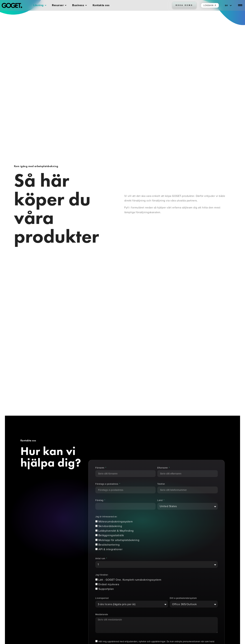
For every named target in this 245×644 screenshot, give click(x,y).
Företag (100, 507)
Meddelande (102, 621)
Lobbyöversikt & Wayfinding (116, 538)
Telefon (161, 491)
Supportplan (106, 596)
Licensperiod (102, 605)
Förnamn (100, 475)
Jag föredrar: (102, 582)
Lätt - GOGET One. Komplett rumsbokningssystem (130, 587)
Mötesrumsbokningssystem (116, 528)
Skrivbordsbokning (110, 533)
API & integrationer (110, 556)
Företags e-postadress (107, 491)
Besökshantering (109, 552)
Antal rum (101, 565)
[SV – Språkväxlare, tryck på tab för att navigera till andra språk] (228, 5)
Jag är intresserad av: (106, 524)
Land (160, 507)
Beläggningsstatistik (111, 542)
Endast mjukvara (109, 591)
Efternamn (163, 475)
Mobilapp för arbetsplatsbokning (119, 547)
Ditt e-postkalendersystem (183, 605)
